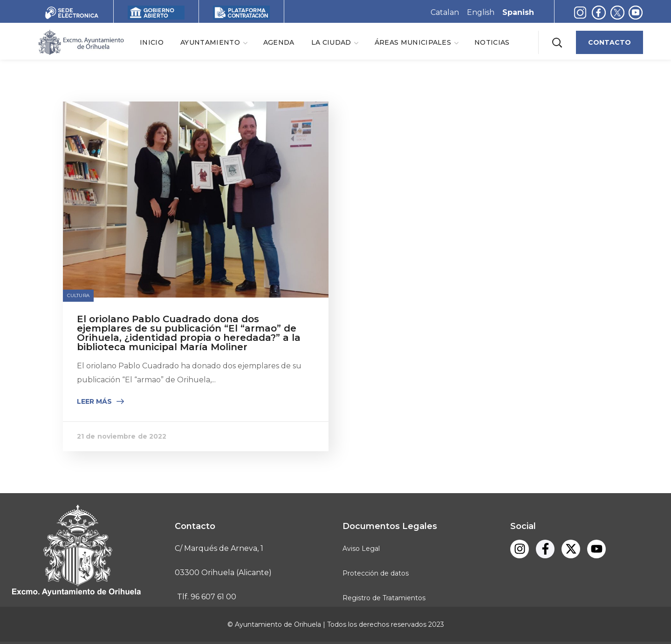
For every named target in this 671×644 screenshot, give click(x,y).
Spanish (518, 12)
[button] (557, 42)
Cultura (78, 295)
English (481, 12)
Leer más (94, 401)
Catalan (445, 12)
